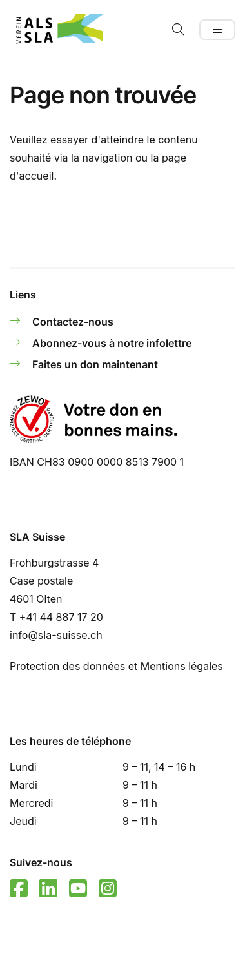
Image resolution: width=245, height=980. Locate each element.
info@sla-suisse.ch (56, 635)
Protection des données (67, 666)
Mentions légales (182, 666)
